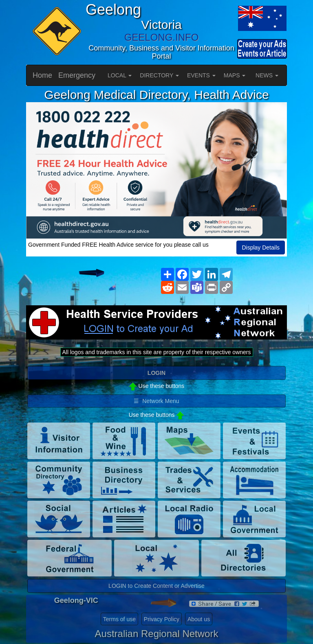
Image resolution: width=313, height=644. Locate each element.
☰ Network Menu (156, 401)
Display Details (261, 248)
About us (199, 619)
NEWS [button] (267, 75)
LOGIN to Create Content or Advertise (156, 586)
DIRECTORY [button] (159, 75)
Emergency (77, 75)
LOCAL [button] (120, 75)
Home (42, 75)
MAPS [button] (235, 75)
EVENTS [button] (201, 75)
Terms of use (119, 619)
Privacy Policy (162, 619)
